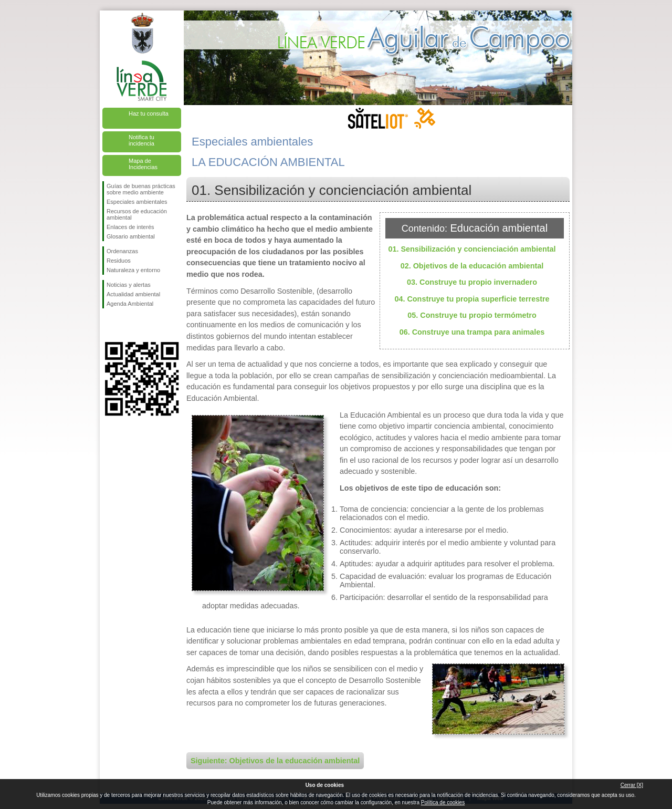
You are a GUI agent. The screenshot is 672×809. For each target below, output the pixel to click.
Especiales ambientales (137, 202)
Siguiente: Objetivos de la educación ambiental (275, 761)
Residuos (119, 261)
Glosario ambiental (131, 236)
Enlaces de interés (130, 227)
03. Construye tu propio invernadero (472, 282)
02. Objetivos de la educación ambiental (472, 266)
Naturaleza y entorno (133, 270)
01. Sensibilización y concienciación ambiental (472, 249)
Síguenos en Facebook (109, 325)
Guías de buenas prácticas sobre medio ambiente (141, 189)
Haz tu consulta (149, 113)
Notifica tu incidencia (141, 140)
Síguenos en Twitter (126, 325)
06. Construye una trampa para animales (472, 332)
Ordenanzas (122, 251)
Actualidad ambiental (133, 294)
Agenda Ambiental (130, 304)
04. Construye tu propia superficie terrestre (472, 299)
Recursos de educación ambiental (137, 214)
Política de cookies (443, 802)
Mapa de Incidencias (143, 164)
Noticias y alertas (129, 285)
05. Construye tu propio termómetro (472, 315)
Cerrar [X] (632, 785)
